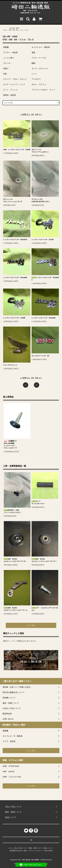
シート (34, 74)
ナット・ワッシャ (10, 90)
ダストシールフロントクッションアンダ (13, 200)
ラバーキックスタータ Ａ (38, 502)
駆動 (33, 63)
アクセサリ (36, 79)
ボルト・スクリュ (39, 84)
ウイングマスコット (10, 365)
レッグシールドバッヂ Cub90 (14, 318)
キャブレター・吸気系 (41, 47)
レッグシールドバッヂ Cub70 (43, 240)
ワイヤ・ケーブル (39, 58)
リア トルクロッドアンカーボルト (45, 609)
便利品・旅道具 (10, 95)
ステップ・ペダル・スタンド (15, 79)
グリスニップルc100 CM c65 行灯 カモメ (41, 200)
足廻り (6, 68)
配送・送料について (36, 848)
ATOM (50, 851)
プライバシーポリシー (36, 851)
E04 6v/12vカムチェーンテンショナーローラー (44, 560)
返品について (48, 848)
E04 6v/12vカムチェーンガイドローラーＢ (15, 560)
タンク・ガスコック (40, 68)
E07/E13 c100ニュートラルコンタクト (12, 511)
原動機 (6, 47)
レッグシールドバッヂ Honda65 (15, 278)
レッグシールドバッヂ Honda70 (15, 240)
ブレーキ (7, 63)
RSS (46, 851)
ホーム (5, 30)
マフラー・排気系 (10, 52)
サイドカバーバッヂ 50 (40, 356)
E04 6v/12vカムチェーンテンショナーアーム (16, 609)
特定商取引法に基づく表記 (18, 851)
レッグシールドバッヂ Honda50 (44, 318)
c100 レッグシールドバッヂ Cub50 (17, 150)
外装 (5, 74)
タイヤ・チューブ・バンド (14, 84)
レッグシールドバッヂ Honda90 (45, 279)
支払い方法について (21, 848)
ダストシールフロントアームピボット (40, 151)
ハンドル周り (9, 58)
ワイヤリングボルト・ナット (43, 90)
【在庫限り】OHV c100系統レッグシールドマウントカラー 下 (10, 444)
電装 (33, 52)
